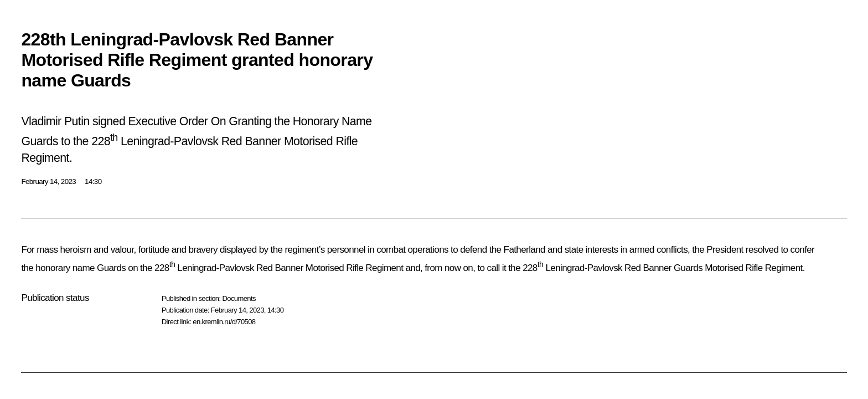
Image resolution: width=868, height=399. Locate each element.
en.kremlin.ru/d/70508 (224, 322)
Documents (239, 298)
